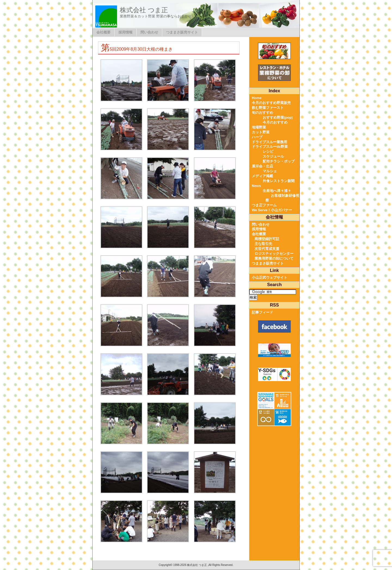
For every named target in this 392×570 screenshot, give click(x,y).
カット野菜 (261, 132)
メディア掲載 (262, 176)
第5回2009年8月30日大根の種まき (137, 49)
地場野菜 (259, 127)
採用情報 (125, 32)
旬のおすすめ (262, 113)
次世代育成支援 (267, 249)
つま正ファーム (264, 205)
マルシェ (270, 171)
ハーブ (257, 137)
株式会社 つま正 (144, 10)
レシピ (268, 151)
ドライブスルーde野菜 (270, 147)
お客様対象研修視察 (282, 198)
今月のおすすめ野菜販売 (271, 103)
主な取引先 (263, 244)
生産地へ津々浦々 (277, 191)
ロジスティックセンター (274, 254)
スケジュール (273, 156)
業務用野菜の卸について (274, 258)
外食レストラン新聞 (279, 181)
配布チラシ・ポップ (279, 161)
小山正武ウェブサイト (269, 278)
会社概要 (103, 32)
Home (257, 98)
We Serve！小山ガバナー (272, 210)
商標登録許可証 (267, 239)
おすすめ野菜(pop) (278, 117)
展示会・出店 (262, 166)
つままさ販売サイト (182, 32)
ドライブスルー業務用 (269, 142)
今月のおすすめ (275, 122)
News (256, 186)
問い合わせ (149, 32)
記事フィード (262, 312)
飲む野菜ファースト (268, 108)
